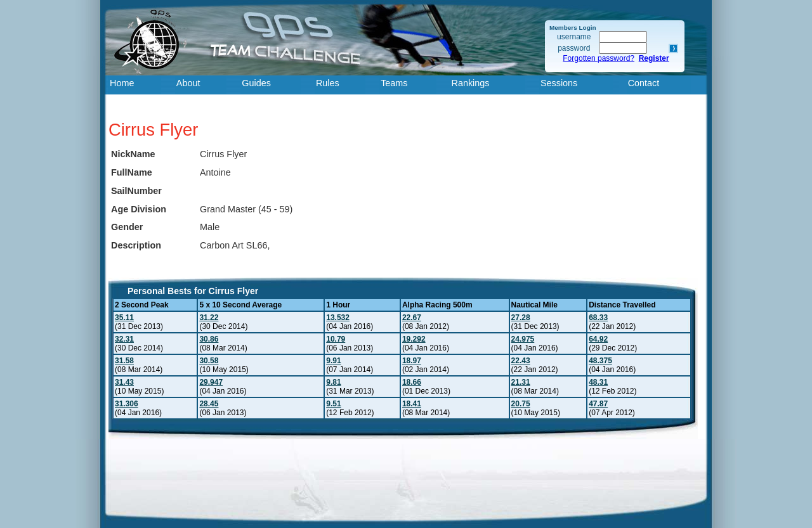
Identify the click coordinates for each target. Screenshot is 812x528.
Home (122, 83)
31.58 (124, 361)
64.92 (598, 339)
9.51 (333, 404)
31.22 (209, 318)
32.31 (124, 339)
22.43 (521, 361)
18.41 (412, 404)
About (188, 83)
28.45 (209, 404)
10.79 (336, 339)
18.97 (412, 361)
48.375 (600, 361)
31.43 (124, 382)
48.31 (598, 382)
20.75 (521, 404)
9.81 (333, 382)
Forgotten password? (599, 58)
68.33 (598, 318)
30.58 (209, 361)
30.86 (209, 339)
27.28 (521, 318)
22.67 (412, 318)
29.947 (211, 382)
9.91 (333, 361)
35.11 (124, 318)
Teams (394, 83)
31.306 (127, 404)
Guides (256, 83)
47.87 (598, 404)
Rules (328, 83)
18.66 (412, 382)
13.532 (338, 318)
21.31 (521, 382)
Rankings (471, 83)
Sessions (559, 83)
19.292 (414, 339)
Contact (644, 83)
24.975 (523, 339)
